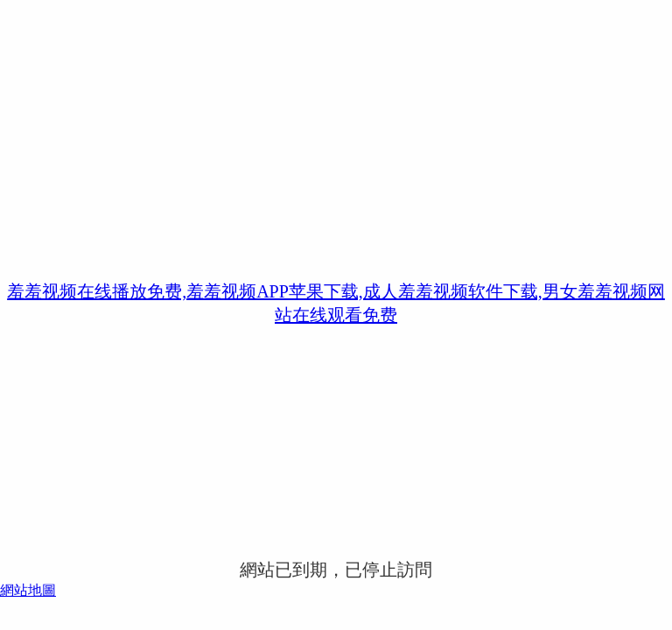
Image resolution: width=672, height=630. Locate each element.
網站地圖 (28, 590)
